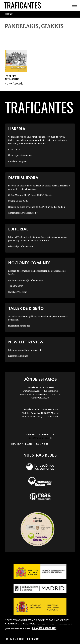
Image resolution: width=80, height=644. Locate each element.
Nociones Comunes (29, 263)
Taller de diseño (26, 309)
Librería (17, 129)
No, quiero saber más (44, 628)
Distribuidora (23, 178)
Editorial (18, 229)
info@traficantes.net (40, 438)
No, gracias (33, 639)
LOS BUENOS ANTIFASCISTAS (12, 78)
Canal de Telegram (18, 161)
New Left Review (26, 342)
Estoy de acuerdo (15, 639)
